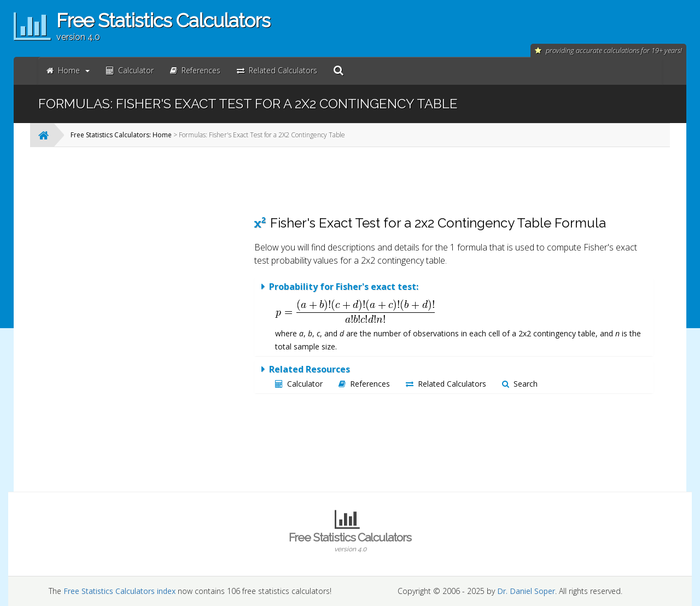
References (364, 384)
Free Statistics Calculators (350, 542)
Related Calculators (446, 384)
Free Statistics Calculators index (119, 591)
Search (520, 384)
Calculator (299, 384)
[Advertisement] (156, 319)
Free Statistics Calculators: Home (121, 135)
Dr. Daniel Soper (526, 591)
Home (68, 70)
